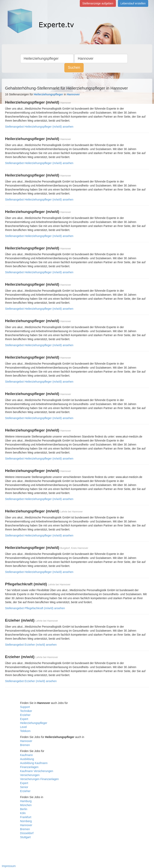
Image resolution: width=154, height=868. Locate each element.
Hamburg (26, 801)
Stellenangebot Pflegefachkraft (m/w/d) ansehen (35, 608)
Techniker (26, 711)
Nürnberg (26, 821)
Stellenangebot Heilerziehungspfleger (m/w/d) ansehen (39, 127)
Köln (23, 813)
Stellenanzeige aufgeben (98, 3)
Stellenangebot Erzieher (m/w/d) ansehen (31, 645)
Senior (24, 787)
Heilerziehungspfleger (34, 723)
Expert (24, 719)
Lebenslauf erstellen (133, 3)
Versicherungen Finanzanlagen (39, 779)
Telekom (25, 731)
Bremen (25, 745)
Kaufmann (26, 755)
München (26, 805)
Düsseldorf (27, 833)
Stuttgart (25, 837)
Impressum (9, 866)
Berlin (24, 809)
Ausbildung (27, 759)
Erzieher (25, 715)
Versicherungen (30, 775)
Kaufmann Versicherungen (37, 771)
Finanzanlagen (29, 767)
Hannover (26, 741)
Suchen (74, 68)
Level (23, 727)
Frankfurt (26, 817)
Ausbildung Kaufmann (34, 763)
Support (25, 707)
